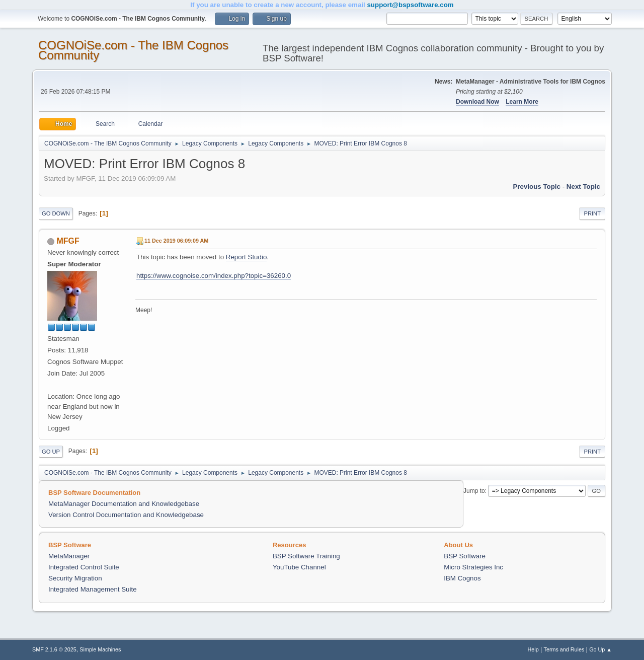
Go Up (51, 452)
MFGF (68, 241)
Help (533, 649)
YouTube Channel (299, 567)
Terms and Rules (564, 649)
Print (592, 213)
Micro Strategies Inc (473, 567)
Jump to (474, 491)
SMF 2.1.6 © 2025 (54, 649)
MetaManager (69, 556)
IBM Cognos (462, 578)
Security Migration (75, 578)
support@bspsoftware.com (410, 5)
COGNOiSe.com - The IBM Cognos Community (133, 50)
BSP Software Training (306, 556)
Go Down (56, 213)
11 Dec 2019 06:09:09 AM (176, 241)
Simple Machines (100, 649)
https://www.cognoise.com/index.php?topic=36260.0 (214, 276)
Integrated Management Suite (93, 589)
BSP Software (465, 556)
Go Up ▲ (600, 649)
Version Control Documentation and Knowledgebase (126, 515)
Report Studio (247, 257)
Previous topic (537, 187)
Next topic (583, 187)
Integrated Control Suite (84, 567)
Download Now (477, 102)
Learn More (522, 102)
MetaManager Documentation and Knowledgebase (124, 504)
